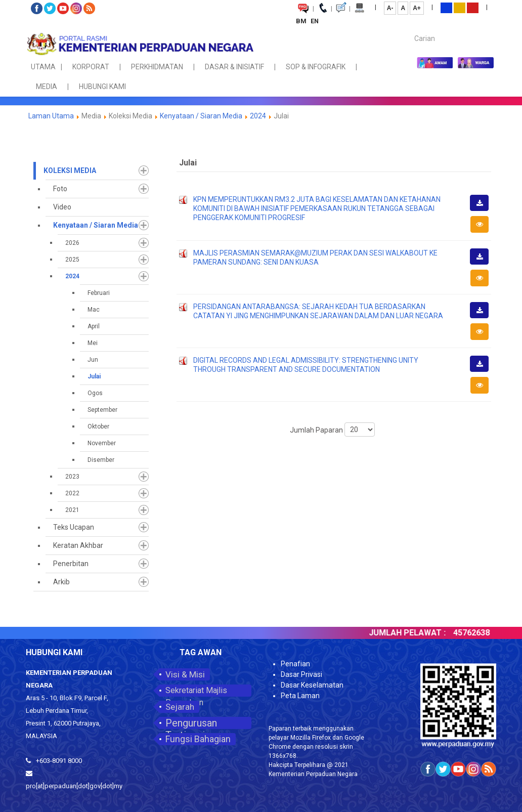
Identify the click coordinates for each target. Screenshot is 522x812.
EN (315, 21)
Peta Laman (300, 696)
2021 (72, 510)
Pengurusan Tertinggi (191, 723)
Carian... (409, 30)
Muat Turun (483, 210)
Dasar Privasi (301, 674)
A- (390, 8)
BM (302, 21)
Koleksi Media (70, 170)
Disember (101, 460)
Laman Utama (51, 116)
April (94, 326)
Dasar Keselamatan (312, 685)
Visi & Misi (185, 674)
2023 (72, 477)
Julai (94, 376)
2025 (72, 260)
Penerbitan (71, 564)
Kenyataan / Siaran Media (201, 116)
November (102, 443)
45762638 (481, 633)
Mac (94, 310)
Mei (93, 343)
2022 (72, 493)
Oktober (98, 426)
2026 (72, 243)
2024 (258, 116)
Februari (99, 293)
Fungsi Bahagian (198, 739)
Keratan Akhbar (78, 545)
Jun (93, 360)
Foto (60, 189)
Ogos (95, 393)
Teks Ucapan (74, 527)
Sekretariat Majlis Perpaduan (196, 691)
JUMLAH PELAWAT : (417, 633)
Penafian (295, 664)
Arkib (61, 582)
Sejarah (180, 707)
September (102, 410)
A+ (417, 8)
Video (62, 207)
